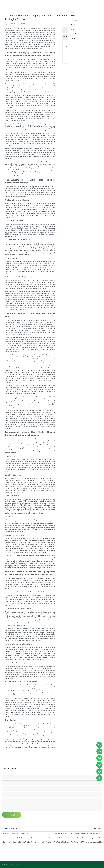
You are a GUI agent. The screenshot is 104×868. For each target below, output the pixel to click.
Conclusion (71, 60)
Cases (95, 829)
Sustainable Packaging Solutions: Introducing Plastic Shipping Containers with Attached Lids (84, 43)
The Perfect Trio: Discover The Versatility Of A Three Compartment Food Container (78, 842)
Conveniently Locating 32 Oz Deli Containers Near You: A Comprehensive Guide (27, 838)
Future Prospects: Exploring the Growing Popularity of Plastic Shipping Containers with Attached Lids (84, 56)
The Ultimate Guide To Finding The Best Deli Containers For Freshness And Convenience (78, 834)
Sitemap (18, 864)
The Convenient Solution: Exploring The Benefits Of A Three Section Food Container (27, 842)
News (100, 829)
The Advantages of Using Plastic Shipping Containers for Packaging (84, 46)
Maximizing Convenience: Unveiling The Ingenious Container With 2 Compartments (16, 834)
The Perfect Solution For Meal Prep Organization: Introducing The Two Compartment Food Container (78, 838)
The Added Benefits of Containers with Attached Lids (84, 49)
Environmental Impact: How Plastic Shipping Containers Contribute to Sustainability (84, 53)
